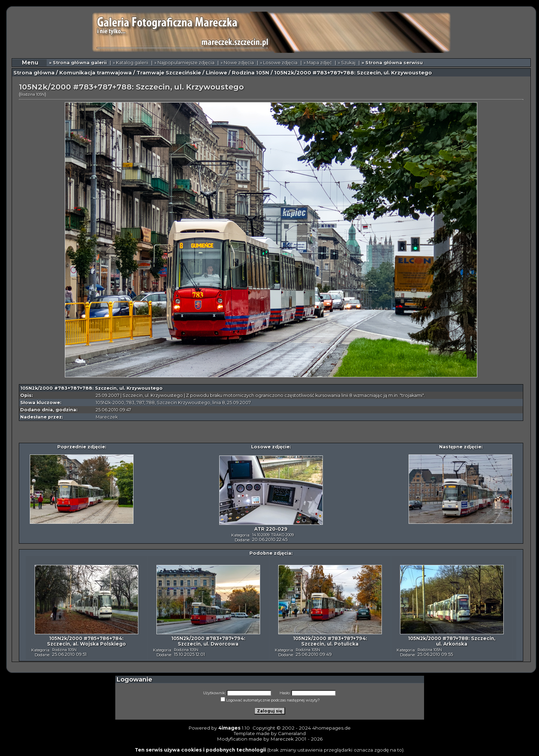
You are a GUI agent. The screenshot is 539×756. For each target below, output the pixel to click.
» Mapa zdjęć (318, 63)
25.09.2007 (239, 403)
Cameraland (292, 733)
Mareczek (107, 417)
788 (150, 403)
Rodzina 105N (251, 73)
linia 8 (219, 403)
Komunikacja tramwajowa (96, 73)
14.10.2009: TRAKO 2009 (273, 535)
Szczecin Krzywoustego (184, 403)
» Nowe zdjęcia (237, 63)
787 (140, 403)
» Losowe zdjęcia (279, 63)
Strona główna (34, 73)
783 (130, 403)
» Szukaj (347, 63)
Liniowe (216, 73)
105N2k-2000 (110, 403)
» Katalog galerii (131, 63)
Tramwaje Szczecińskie (169, 73)
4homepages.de (331, 728)
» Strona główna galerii (78, 63)
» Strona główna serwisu (392, 63)
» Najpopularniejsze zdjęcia (184, 63)
